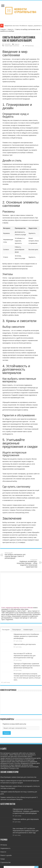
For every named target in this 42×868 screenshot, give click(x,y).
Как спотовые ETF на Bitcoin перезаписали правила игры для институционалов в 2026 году (25, 656)
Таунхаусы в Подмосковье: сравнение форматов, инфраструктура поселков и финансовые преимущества (27, 666)
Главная (3, 29)
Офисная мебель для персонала (25, 644)
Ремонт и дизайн (6, 855)
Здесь (3, 620)
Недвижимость (5, 848)
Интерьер (4, 845)
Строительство (5, 862)
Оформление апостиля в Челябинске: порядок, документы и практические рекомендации (26, 636)
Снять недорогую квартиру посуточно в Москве (17, 608)
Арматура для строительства (26, 777)
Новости (10, 29)
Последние (6, 630)
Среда (3, 859)
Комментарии (28, 630)
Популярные (17, 630)
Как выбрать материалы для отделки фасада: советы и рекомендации (16, 556)
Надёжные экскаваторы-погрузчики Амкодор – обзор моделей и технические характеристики (26, 563)
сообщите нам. (14, 768)
